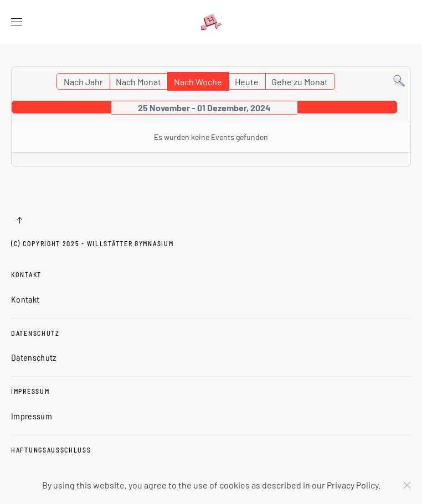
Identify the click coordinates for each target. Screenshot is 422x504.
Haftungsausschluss (51, 450)
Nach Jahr (83, 82)
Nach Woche (198, 82)
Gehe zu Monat (300, 82)
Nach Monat (138, 82)
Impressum (30, 391)
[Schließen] (407, 485)
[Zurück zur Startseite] (211, 22)
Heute (247, 82)
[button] (17, 22)
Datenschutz (35, 333)
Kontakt (26, 274)
